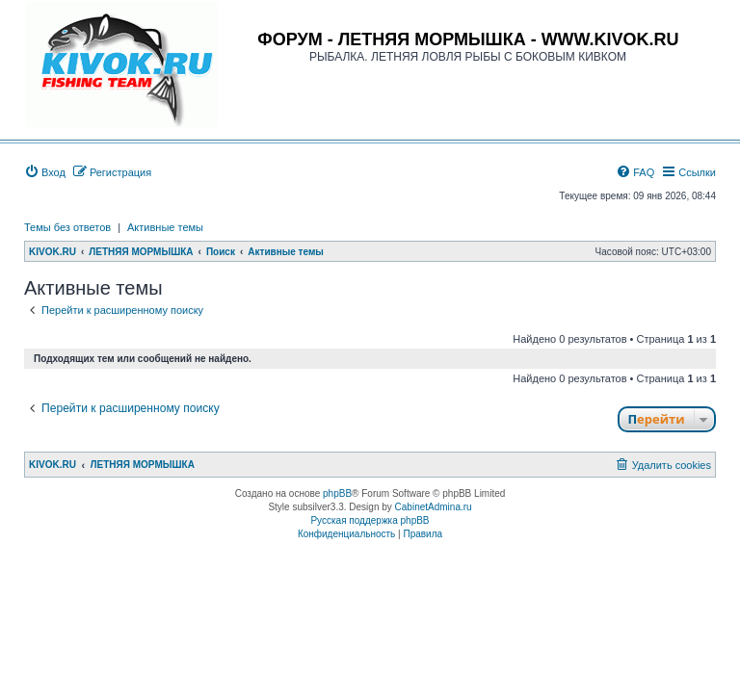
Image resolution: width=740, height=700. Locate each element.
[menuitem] (45, 172)
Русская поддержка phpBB (370, 520)
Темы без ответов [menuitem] (67, 227)
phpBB (337, 493)
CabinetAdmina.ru (434, 507)
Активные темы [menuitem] (165, 227)
